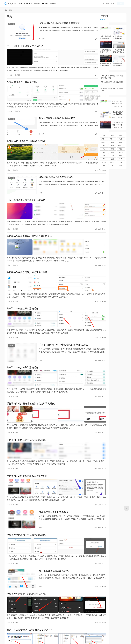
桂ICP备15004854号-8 (79, 637)
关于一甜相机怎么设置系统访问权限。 (26, 45)
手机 (121, 159)
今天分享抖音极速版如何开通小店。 (119, 51)
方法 (112, 136)
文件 (104, 166)
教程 (121, 139)
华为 (112, 146)
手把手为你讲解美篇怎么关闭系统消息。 (27, 411)
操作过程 (121, 146)
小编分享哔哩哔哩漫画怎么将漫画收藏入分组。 (105, 37)
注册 (115, 4)
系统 (112, 149)
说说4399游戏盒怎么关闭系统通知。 (53, 167)
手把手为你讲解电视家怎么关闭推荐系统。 (28, 445)
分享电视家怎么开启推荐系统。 (51, 479)
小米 (104, 156)
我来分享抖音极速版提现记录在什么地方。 (105, 65)
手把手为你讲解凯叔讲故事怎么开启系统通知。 (30, 221)
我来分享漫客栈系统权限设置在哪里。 (54, 112)
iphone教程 (29, 4)
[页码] (72, 622)
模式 (104, 152)
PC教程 (46, 4)
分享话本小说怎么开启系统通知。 (24, 289)
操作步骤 (112, 139)
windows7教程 (17, 614)
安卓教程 (38, 4)
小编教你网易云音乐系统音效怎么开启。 (27, 555)
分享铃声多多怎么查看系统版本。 (24, 78)
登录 (110, 4)
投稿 (122, 4)
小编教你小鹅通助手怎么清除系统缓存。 (27, 500)
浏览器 (104, 162)
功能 (112, 159)
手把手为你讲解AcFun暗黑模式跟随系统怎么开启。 (61, 323)
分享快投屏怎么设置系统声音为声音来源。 (57, 24)
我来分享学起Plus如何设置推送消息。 (119, 65)
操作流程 (104, 142)
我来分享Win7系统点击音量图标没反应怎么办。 (31, 588)
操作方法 (104, 139)
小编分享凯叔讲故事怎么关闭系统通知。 (27, 188)
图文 (121, 142)
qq (112, 166)
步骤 (121, 136)
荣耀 (112, 152)
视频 (121, 149)
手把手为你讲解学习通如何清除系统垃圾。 (28, 255)
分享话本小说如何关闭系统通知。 (24, 344)
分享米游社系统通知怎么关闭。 (51, 534)
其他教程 (54, 4)
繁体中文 (103, 20)
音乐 (121, 162)
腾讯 (104, 159)
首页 (22, 4)
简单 (112, 142)
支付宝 (121, 152)
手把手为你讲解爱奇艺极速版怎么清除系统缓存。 (32, 378)
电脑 (121, 156)
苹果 (121, 166)
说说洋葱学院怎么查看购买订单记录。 (119, 37)
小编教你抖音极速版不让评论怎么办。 (105, 51)
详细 (104, 146)
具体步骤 (112, 162)
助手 (104, 149)
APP (112, 156)
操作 (104, 136)
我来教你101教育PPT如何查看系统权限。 (28, 133)
